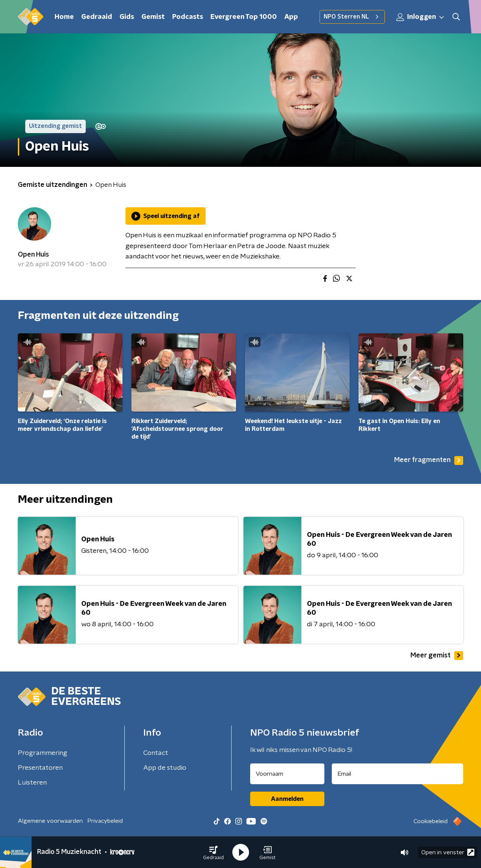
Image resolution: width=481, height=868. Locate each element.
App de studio (165, 768)
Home (64, 17)
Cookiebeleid (431, 821)
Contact (156, 753)
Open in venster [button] (448, 852)
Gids (127, 17)
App (291, 17)
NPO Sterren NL (352, 17)
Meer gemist (437, 656)
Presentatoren (40, 768)
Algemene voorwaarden (50, 821)
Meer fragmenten (429, 461)
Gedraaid (97, 17)
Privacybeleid (105, 821)
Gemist (153, 17)
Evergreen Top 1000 (244, 17)
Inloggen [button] (421, 17)
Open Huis (33, 255)
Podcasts (188, 17)
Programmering (42, 753)
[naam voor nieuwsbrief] (287, 774)
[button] (213, 852)
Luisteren (32, 783)
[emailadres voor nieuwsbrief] (398, 774)
